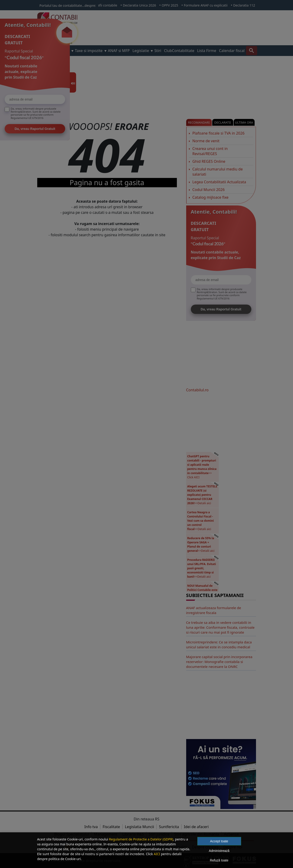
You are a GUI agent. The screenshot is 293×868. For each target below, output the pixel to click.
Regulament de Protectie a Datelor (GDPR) (141, 839)
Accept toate (219, 841)
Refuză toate (219, 860)
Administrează (219, 851)
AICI (157, 854)
